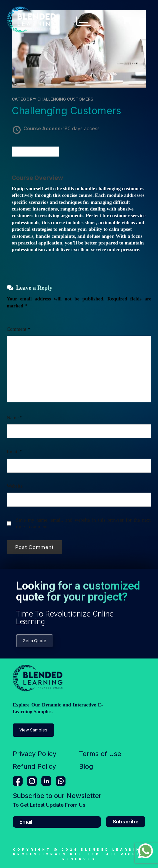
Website (15, 486)
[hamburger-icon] (84, 21)
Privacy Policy (34, 754)
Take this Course (35, 151)
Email (14, 452)
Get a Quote (34, 641)
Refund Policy (34, 766)
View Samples (33, 730)
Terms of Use (100, 754)
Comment (18, 329)
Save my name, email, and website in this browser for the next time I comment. (83, 523)
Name (14, 418)
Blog (86, 766)
